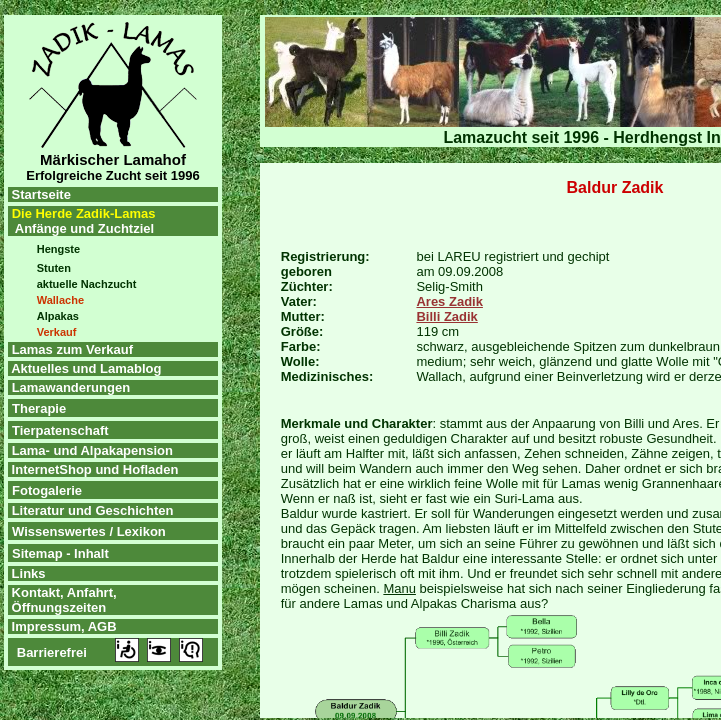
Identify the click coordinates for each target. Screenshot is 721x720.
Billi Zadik (446, 316)
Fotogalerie (47, 490)
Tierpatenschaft (60, 430)
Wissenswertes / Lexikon (89, 531)
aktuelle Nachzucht (87, 284)
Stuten (54, 268)
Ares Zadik (449, 301)
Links (27, 573)
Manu (399, 588)
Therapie (39, 408)
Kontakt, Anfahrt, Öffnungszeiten (62, 600)
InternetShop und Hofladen (93, 469)
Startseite (39, 194)
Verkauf (57, 332)
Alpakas (58, 316)
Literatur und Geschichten (93, 510)
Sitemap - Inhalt (60, 553)
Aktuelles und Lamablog (86, 368)
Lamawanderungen (71, 387)
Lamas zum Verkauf (72, 349)
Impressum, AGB (62, 626)
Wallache (60, 300)
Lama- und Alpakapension (92, 450)
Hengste (58, 249)
